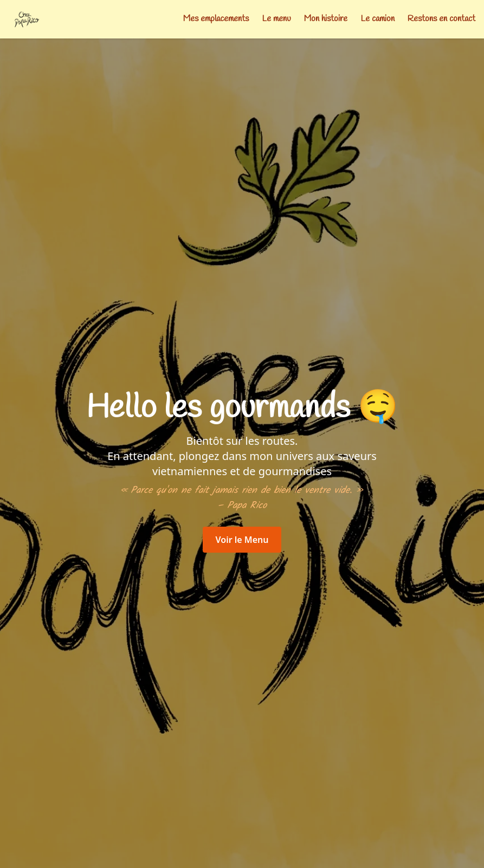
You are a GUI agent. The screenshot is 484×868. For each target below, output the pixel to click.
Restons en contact (441, 19)
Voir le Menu (242, 540)
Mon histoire (326, 19)
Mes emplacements (216, 19)
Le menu (276, 19)
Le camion (377, 19)
